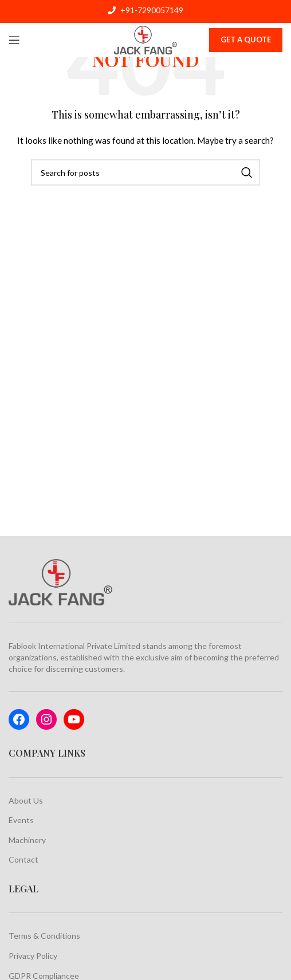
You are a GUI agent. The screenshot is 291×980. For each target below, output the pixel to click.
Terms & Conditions (44, 936)
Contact (23, 859)
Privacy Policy (33, 956)
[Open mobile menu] (14, 40)
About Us (26, 800)
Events (21, 820)
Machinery (27, 840)
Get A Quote (246, 40)
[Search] (145, 172)
